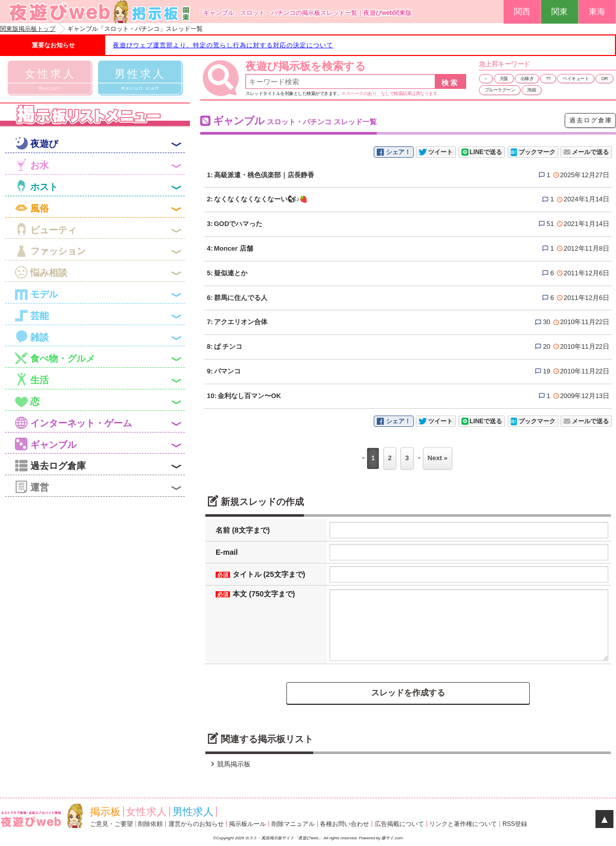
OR (604, 79)
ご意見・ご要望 (111, 824)
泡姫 (532, 90)
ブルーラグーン (500, 90)
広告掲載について (399, 824)
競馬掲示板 (229, 764)
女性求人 (146, 812)
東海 (597, 12)
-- (486, 79)
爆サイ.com (392, 838)
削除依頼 (150, 824)
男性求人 (193, 812)
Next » (438, 458)
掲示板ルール (247, 824)
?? (548, 79)
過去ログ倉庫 (591, 120)
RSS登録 (515, 824)
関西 (522, 12)
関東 (560, 12)
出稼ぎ (527, 79)
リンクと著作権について (463, 824)
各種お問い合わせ (344, 824)
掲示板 (105, 812)
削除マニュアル (293, 824)
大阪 (504, 79)
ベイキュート (576, 79)
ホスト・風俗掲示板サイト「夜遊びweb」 (284, 838)
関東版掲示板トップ (28, 29)
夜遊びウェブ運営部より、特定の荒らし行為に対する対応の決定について (223, 45)
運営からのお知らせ (196, 824)
